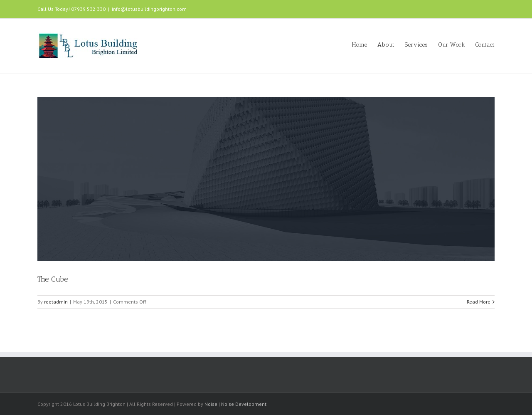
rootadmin (56, 302)
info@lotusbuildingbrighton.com (149, 9)
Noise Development (244, 404)
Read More (479, 302)
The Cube (53, 279)
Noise (211, 404)
